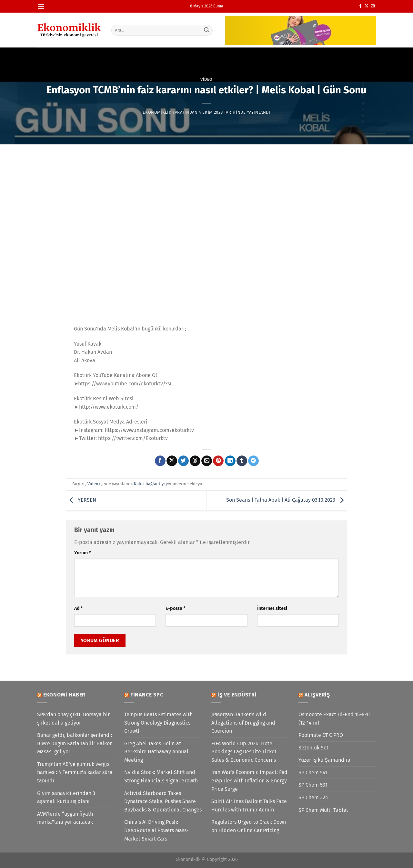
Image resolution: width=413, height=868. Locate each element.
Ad (78, 608)
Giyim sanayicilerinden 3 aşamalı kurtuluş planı (66, 797)
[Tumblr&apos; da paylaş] (242, 461)
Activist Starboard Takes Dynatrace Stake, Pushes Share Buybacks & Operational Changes (163, 801)
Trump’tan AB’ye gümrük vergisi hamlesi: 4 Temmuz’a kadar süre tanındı (75, 772)
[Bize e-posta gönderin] (373, 6)
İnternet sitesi (272, 608)
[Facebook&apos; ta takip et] (360, 6)
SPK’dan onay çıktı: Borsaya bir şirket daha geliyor (73, 719)
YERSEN (81, 500)
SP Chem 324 (313, 797)
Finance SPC (147, 695)
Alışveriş (317, 695)
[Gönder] (207, 30)
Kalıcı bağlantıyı (149, 484)
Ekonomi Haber (64, 695)
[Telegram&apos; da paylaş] (253, 461)
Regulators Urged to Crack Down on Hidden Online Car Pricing (249, 826)
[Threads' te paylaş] (195, 461)
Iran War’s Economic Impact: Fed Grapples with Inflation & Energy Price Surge (249, 780)
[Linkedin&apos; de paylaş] (230, 461)
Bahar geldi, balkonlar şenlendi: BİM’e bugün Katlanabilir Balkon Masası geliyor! (75, 743)
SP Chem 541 (313, 773)
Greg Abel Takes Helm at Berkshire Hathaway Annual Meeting (156, 752)
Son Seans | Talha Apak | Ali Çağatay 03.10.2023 (287, 500)
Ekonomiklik (157, 112)
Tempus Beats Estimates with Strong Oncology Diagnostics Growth (158, 723)
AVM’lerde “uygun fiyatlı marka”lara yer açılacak (65, 818)
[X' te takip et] (367, 6)
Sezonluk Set (313, 748)
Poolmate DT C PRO (321, 735)
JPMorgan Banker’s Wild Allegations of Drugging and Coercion (243, 723)
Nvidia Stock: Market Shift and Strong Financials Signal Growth (161, 776)
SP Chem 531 (313, 785)
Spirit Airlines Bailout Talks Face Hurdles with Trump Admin (249, 805)
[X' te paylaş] (172, 461)
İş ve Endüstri (237, 695)
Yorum (82, 553)
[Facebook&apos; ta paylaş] (160, 461)
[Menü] (41, 6)
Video (206, 79)
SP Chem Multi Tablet (323, 810)
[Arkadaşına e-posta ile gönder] (207, 461)
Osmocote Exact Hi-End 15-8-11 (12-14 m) (335, 719)
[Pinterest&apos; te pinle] (218, 461)
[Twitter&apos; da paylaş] (183, 461)
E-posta (175, 608)
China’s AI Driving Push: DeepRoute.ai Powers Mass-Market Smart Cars (156, 830)
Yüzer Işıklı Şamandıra (324, 760)
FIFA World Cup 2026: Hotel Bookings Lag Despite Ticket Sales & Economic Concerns (244, 752)
